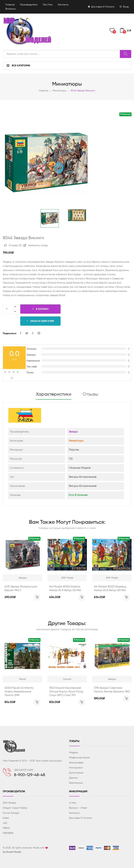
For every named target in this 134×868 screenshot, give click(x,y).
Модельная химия (79, 758)
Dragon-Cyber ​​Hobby (15, 808)
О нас (73, 803)
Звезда (73, 432)
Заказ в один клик (40, 321)
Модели (74, 753)
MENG (6, 828)
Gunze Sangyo (11, 813)
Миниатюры (59, 91)
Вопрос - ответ (78, 808)
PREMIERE (8, 833)
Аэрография (76, 763)
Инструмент (76, 768)
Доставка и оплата (101, 7)
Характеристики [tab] (54, 394)
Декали (73, 778)
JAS (5, 823)
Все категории (18, 65)
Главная (10, 5)
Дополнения (76, 773)
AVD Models (9, 803)
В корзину (40, 309)
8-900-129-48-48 (29, 775)
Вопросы (11, 9)
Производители (29, 5)
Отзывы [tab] (90, 394)
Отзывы (13, 246)
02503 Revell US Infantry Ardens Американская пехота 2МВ (19, 692)
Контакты (63, 5)
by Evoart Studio (12, 852)
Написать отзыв (36, 246)
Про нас (48, 5)
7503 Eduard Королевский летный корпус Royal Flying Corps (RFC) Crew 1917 (66, 692)
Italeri (6, 818)
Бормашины (76, 783)
